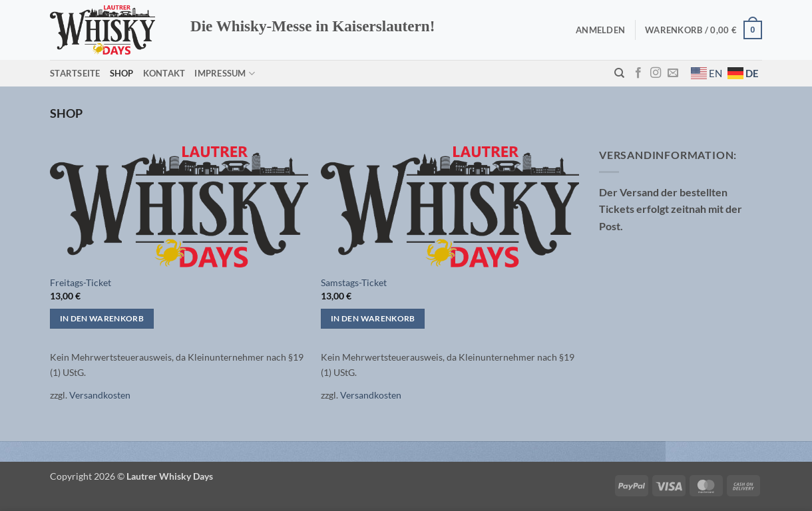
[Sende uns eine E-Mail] (673, 73)
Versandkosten (100, 395)
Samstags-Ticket (354, 282)
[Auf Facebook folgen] (638, 73)
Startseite (75, 73)
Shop (122, 73)
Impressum (225, 74)
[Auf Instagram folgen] (656, 73)
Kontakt (164, 73)
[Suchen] (619, 73)
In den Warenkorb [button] (102, 318)
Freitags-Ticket (81, 282)
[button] (600, 30)
